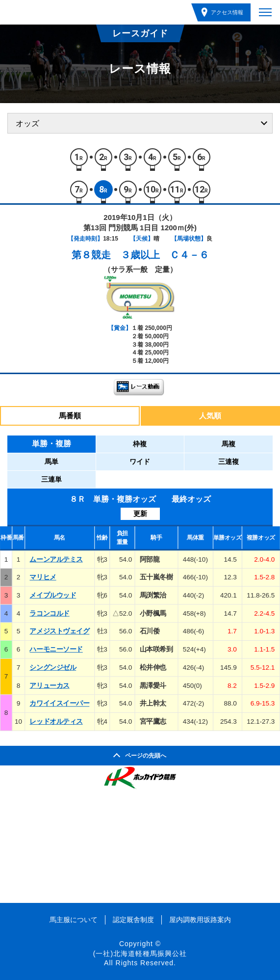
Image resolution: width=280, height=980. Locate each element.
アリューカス (49, 685)
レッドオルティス (56, 721)
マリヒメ (43, 577)
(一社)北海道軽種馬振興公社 (140, 953)
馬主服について (74, 920)
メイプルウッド (53, 595)
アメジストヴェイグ (59, 631)
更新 (140, 514)
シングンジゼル (53, 667)
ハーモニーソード (56, 649)
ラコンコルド (49, 613)
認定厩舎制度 (133, 920)
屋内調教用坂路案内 (200, 920)
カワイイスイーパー (59, 703)
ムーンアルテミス (56, 559)
